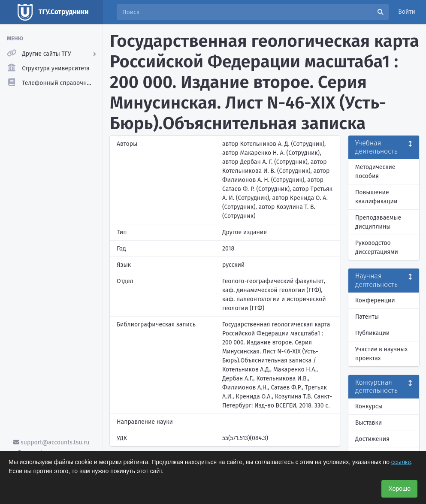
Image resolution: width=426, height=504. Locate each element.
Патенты (367, 317)
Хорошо (399, 489)
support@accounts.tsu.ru (51, 442)
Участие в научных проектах (382, 354)
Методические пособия (375, 172)
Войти (407, 12)
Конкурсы (369, 406)
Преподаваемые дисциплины (378, 222)
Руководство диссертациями (377, 247)
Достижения (372, 439)
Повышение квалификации (376, 197)
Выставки (369, 423)
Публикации (372, 333)
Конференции (375, 300)
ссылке (401, 462)
